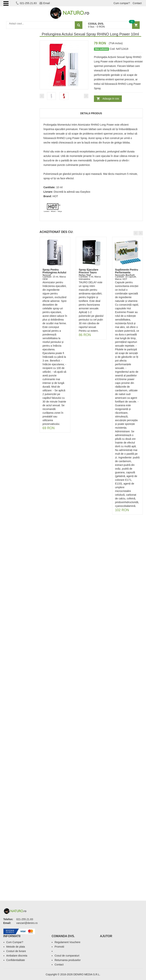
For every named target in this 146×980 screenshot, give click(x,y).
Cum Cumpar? (15, 942)
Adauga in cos (111, 99)
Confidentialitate (16, 960)
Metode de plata (16, 947)
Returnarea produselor (68, 960)
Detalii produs (91, 113)
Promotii (59, 947)
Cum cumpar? (122, 3)
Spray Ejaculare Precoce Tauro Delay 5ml (89, 273)
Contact (137, 3)
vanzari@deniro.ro (27, 923)
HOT (55, 196)
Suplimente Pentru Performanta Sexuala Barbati (127, 273)
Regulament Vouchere (67, 942)
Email (45, 3)
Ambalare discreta (17, 956)
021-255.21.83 (26, 3)
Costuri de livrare (16, 951)
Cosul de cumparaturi (67, 956)
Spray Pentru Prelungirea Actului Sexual (54, 273)
